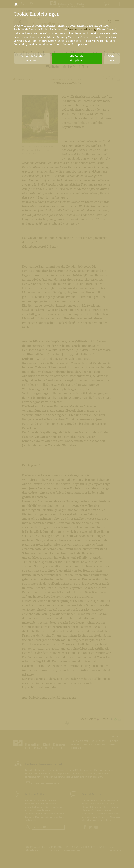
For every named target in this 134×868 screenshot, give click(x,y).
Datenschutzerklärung (82, 29)
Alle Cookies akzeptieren (77, 58)
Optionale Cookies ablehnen (32, 58)
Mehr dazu (112, 58)
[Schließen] (67, 4)
